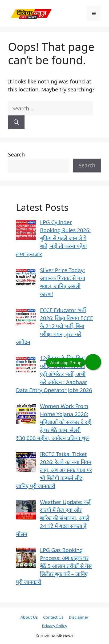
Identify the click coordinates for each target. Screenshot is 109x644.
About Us (29, 617)
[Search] (16, 122)
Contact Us (53, 617)
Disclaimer (79, 617)
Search (16, 154)
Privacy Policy (54, 626)
